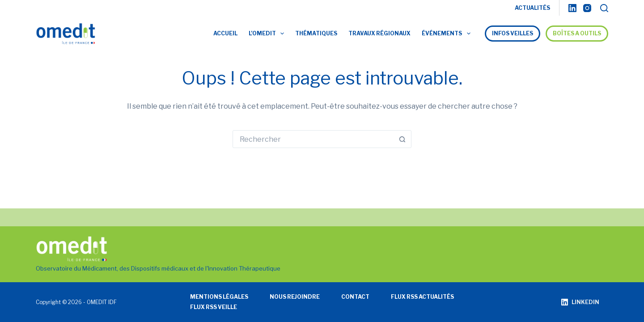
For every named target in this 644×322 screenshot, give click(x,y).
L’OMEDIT (268, 34)
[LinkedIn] (572, 8)
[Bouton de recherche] (402, 139)
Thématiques (316, 33)
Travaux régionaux (379, 33)
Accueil (225, 33)
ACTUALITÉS (532, 8)
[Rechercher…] (313, 139)
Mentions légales (219, 297)
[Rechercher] (604, 8)
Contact (355, 297)
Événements (448, 34)
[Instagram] (587, 8)
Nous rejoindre (295, 297)
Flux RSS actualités (422, 297)
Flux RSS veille (214, 307)
